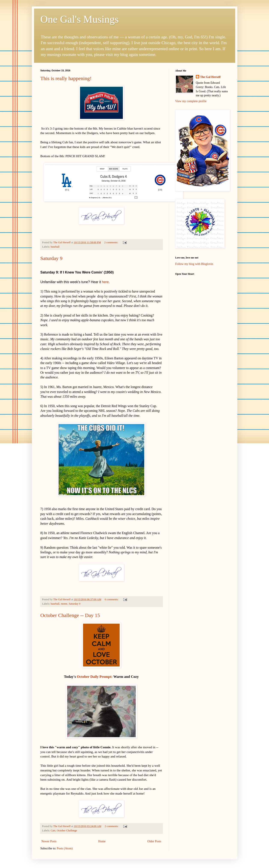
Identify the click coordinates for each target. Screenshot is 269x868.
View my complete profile (191, 101)
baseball (55, 247)
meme (64, 604)
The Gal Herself (210, 77)
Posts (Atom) (65, 848)
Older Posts (154, 841)
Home (102, 841)
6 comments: (112, 599)
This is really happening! (66, 78)
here (105, 282)
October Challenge (67, 831)
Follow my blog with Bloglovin (194, 264)
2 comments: (111, 242)
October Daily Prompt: (95, 677)
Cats (53, 831)
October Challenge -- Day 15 (70, 615)
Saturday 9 (51, 258)
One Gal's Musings (80, 19)
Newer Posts (49, 841)
